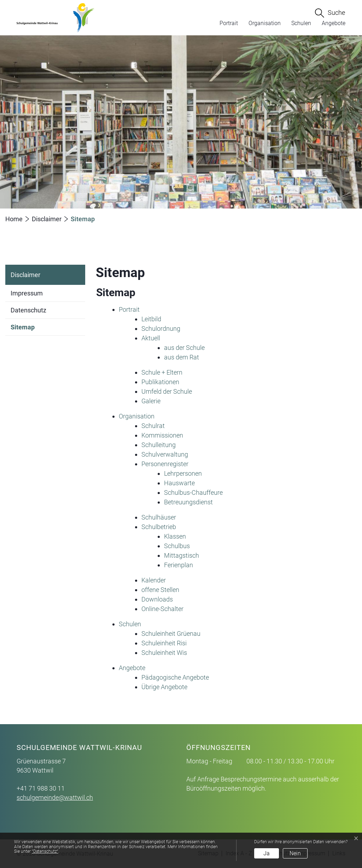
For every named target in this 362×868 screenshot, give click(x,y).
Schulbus (177, 546)
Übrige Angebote (164, 687)
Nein (295, 853)
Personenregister (165, 464)
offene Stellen (160, 590)
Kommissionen (162, 435)
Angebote (334, 23)
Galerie (151, 401)
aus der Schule (184, 348)
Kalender (154, 580)
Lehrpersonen (183, 473)
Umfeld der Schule (167, 391)
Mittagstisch (182, 555)
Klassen (175, 536)
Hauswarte (179, 483)
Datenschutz (28, 310)
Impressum (27, 293)
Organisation (265, 23)
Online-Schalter (162, 609)
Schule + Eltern (162, 372)
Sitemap (23, 330)
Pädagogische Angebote (175, 677)
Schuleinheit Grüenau (171, 634)
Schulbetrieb (159, 527)
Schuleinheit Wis (164, 653)
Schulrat (153, 426)
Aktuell (151, 338)
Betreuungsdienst (188, 502)
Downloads (157, 599)
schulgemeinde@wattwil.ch (55, 797)
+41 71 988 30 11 (41, 788)
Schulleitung (159, 445)
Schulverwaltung (165, 454)
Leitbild (151, 319)
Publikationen (160, 382)
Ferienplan (179, 565)
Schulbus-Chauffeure (193, 492)
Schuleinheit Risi (164, 643)
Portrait (229, 23)
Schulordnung (161, 329)
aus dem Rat (182, 357)
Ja (267, 853)
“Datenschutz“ (45, 851)
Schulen (301, 23)
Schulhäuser (159, 517)
